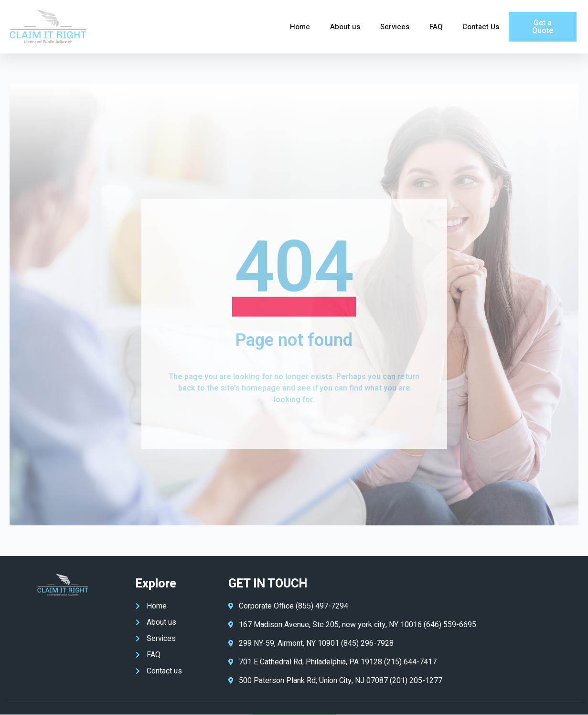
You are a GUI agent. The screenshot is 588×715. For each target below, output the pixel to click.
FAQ (436, 27)
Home (300, 27)
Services (395, 27)
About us (345, 27)
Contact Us (481, 27)
